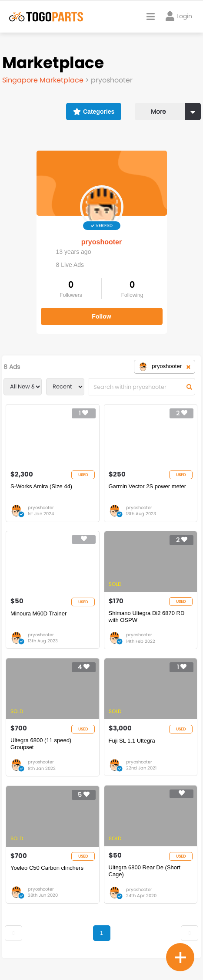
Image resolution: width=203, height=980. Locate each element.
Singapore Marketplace (44, 80)
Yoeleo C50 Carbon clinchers (47, 868)
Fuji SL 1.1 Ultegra (132, 741)
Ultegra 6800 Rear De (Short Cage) (145, 871)
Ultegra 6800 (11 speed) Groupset (41, 744)
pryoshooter (101, 242)
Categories (94, 112)
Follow (101, 316)
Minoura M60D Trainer (38, 613)
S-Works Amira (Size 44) (41, 486)
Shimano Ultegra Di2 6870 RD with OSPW (147, 617)
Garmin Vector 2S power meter (147, 486)
